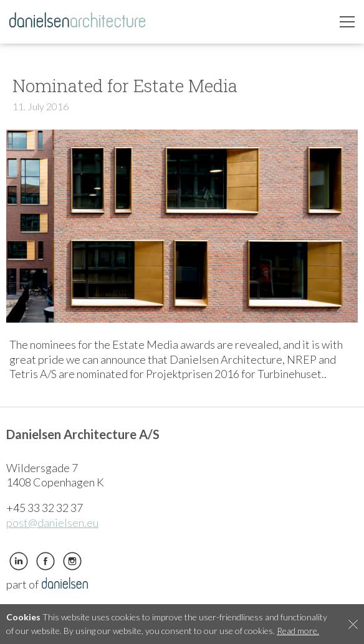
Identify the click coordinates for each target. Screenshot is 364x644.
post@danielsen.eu (52, 523)
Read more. (298, 631)
